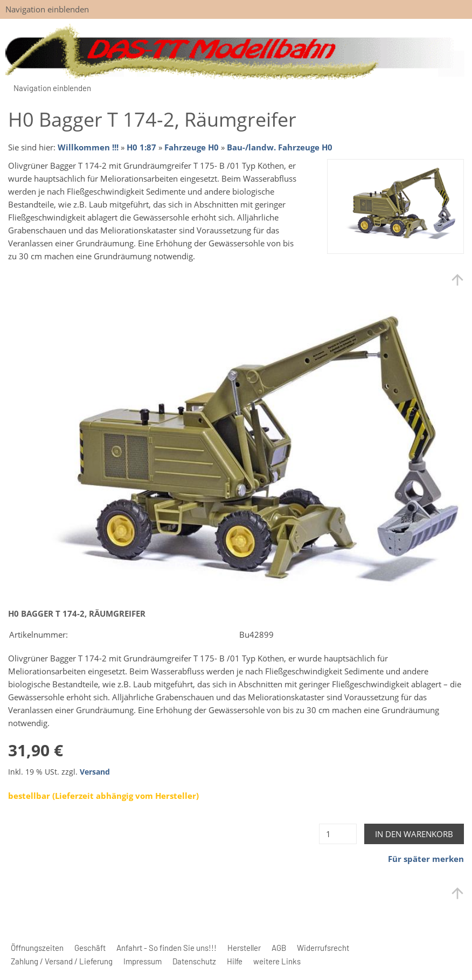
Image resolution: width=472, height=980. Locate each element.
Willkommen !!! (88, 147)
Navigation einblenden (47, 9)
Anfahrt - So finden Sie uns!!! (166, 948)
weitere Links (277, 961)
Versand (95, 772)
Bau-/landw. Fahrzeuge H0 (280, 147)
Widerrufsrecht (323, 948)
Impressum (143, 961)
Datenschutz (194, 961)
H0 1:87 (141, 147)
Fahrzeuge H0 (192, 147)
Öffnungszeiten (37, 948)
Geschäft (90, 948)
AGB (279, 948)
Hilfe (235, 961)
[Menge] (338, 834)
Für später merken (426, 859)
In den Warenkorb (414, 834)
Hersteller (244, 948)
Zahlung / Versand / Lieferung (62, 961)
